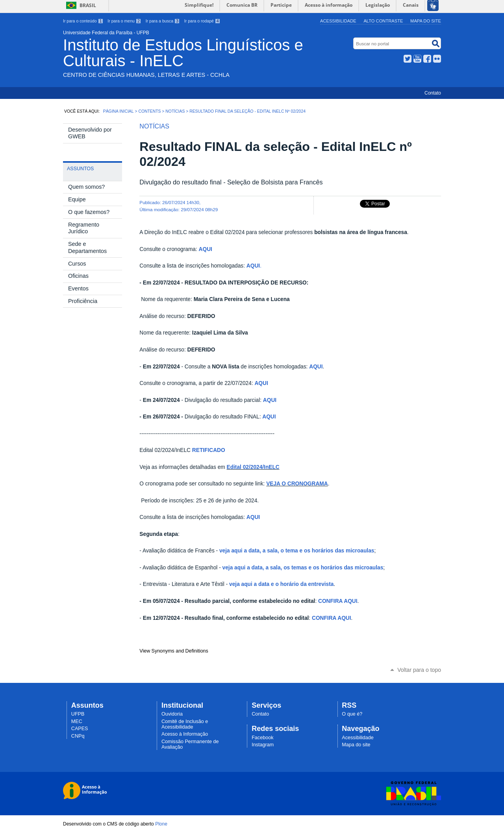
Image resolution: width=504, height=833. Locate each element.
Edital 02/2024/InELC (253, 467)
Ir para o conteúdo (83, 21)
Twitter (408, 59)
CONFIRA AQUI (338, 601)
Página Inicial (119, 111)
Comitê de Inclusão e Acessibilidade (185, 724)
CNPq (78, 736)
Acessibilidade (338, 21)
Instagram (263, 745)
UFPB (78, 714)
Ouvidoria (172, 714)
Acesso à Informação (185, 734)
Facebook (427, 59)
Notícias (175, 111)
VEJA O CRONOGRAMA (297, 484)
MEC (77, 721)
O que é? (352, 714)
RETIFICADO (209, 450)
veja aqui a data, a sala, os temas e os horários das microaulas (303, 568)
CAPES (80, 729)
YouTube (417, 59)
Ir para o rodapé (202, 21)
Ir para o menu (124, 21)
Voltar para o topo (419, 670)
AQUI (206, 249)
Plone (161, 824)
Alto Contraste (383, 21)
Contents (149, 111)
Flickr (437, 59)
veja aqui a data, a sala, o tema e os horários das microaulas (297, 551)
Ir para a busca (163, 21)
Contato (433, 93)
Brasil (88, 5)
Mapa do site (426, 21)
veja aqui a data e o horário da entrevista (281, 584)
